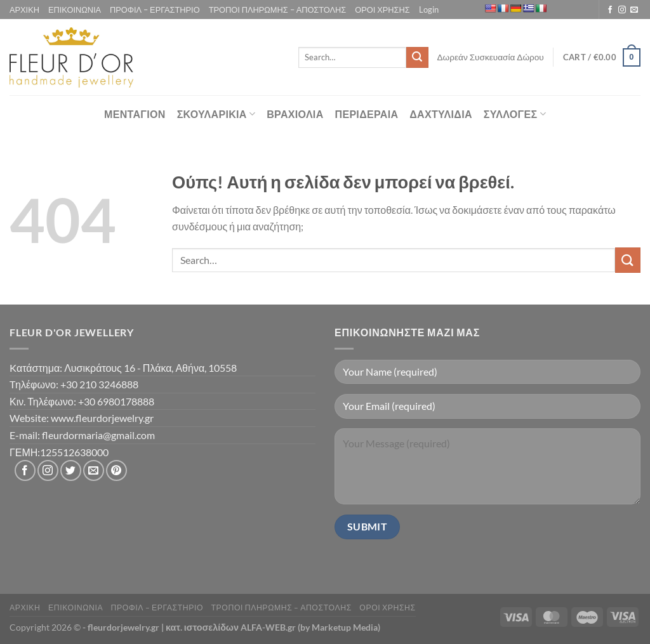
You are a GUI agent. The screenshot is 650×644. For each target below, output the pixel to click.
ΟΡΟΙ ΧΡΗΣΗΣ (382, 10)
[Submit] (417, 58)
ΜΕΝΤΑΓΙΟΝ (135, 114)
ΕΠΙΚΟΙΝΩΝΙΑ (75, 10)
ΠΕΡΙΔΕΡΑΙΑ (367, 114)
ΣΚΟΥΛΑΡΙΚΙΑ (216, 114)
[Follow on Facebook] (610, 10)
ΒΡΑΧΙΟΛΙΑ (295, 114)
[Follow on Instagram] (622, 10)
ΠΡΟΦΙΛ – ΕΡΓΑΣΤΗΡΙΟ (155, 10)
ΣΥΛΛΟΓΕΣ (515, 114)
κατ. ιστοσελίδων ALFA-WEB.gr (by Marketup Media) (273, 627)
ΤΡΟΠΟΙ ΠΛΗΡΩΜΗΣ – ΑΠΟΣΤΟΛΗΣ (278, 10)
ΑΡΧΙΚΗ (24, 10)
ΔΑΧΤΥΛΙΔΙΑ (441, 114)
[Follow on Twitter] (71, 470)
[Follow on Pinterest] (116, 470)
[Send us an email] (634, 10)
